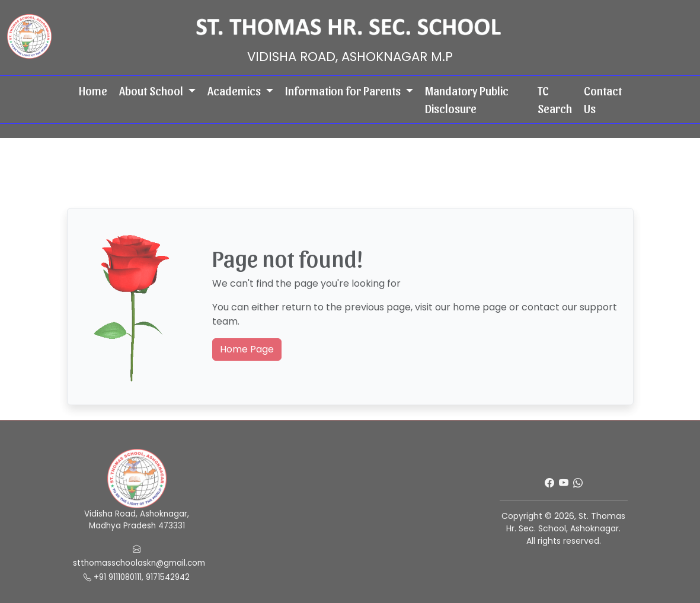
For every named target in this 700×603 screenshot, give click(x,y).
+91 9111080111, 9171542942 (137, 577)
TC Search (555, 100)
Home (93, 91)
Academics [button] (235, 91)
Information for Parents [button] (344, 91)
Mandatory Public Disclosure (467, 100)
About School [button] (152, 91)
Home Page (247, 349)
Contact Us (603, 100)
